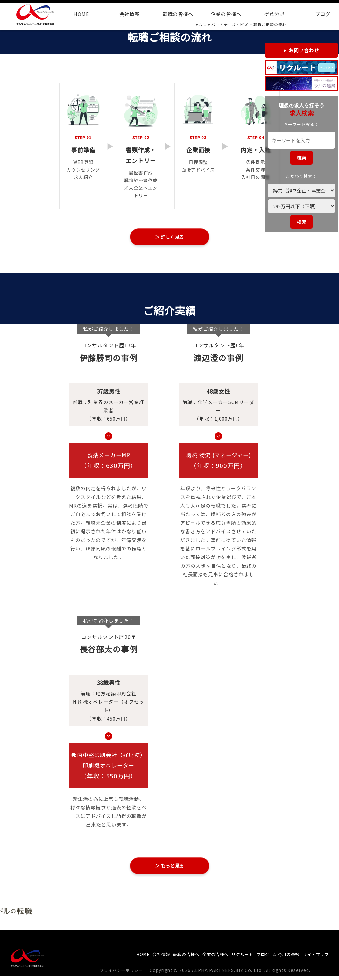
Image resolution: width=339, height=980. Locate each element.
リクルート (234, 958)
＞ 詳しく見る (169, 238)
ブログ (257, 958)
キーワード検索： (301, 124)
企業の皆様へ (226, 14)
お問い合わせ (304, 50)
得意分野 (274, 14)
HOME (81, 14)
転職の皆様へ (178, 14)
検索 (301, 157)
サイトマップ (314, 958)
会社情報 (130, 14)
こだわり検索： (301, 176)
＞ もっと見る (169, 869)
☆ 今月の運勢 (282, 958)
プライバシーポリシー (124, 974)
